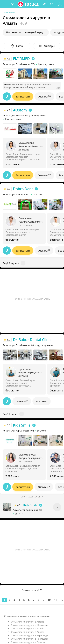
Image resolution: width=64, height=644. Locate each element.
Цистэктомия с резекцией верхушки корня (27, 32)
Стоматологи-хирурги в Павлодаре (30, 639)
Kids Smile (22, 425)
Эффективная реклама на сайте (33, 299)
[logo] (29, 4)
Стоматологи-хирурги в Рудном (28, 642)
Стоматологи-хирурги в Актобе (27, 628)
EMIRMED (21, 59)
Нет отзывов (25, 225)
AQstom (20, 110)
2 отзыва (23, 376)
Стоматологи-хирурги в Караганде (29, 635)
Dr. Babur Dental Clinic (32, 340)
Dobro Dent (23, 189)
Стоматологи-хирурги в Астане (27, 622)
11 (56, 600)
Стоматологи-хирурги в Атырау (28, 632)
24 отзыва (24, 150)
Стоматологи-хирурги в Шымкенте (30, 625)
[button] (4, 4)
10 (49, 600)
